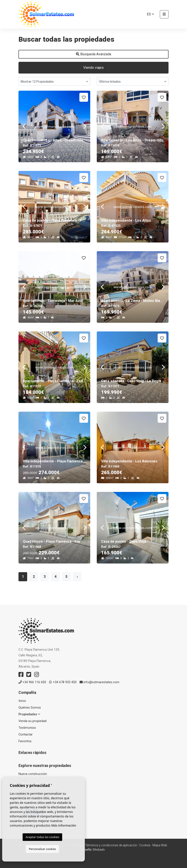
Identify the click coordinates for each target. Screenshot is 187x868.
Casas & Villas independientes (39, 791)
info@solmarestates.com (99, 682)
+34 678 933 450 (63, 682)
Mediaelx (99, 850)
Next (85, 126)
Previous (24, 126)
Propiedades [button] (29, 714)
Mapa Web (160, 845)
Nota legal (60, 845)
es (150, 14)
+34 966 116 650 (32, 682)
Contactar (26, 735)
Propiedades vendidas (34, 797)
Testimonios (27, 728)
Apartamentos (29, 785)
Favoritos (25, 741)
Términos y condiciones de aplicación (111, 845)
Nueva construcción (33, 774)
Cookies (145, 845)
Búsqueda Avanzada (93, 54)
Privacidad (76, 845)
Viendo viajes (93, 68)
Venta (23, 780)
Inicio (22, 701)
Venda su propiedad (33, 721)
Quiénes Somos (30, 708)
